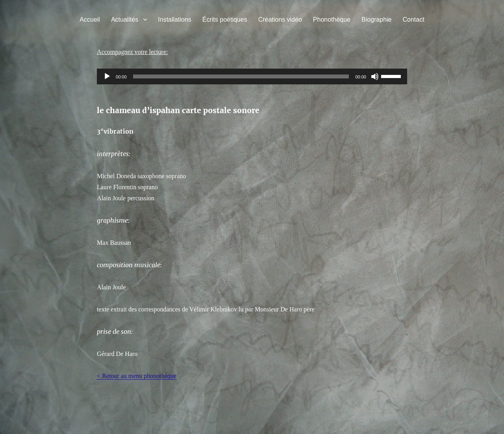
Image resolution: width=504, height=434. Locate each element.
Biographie (377, 20)
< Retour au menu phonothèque (137, 376)
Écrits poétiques (225, 20)
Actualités (125, 20)
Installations (175, 20)
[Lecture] (107, 76)
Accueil (90, 20)
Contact (414, 20)
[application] (252, 76)
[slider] (241, 76)
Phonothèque (332, 20)
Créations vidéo (280, 20)
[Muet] (375, 76)
